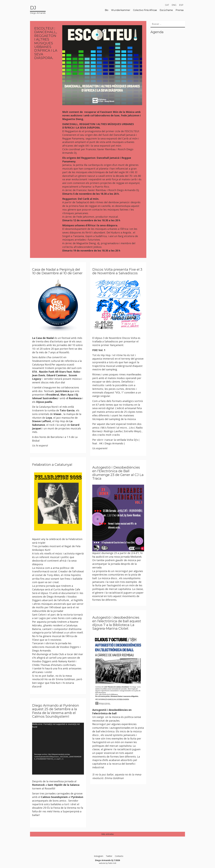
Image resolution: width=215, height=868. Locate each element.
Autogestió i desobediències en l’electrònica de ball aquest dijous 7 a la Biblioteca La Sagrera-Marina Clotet (117, 623)
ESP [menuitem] (181, 5)
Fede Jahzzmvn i (131, 115)
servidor (48, 379)
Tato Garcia (67, 410)
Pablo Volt (112, 863)
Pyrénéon (77, 797)
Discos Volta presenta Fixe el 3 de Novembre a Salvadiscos (117, 271)
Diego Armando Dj (128, 190)
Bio (107, 10)
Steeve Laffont (42, 421)
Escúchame (166, 10)
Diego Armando (38, 9)
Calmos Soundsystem (54, 797)
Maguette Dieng (73, 119)
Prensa (180, 10)
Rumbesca (75, 398)
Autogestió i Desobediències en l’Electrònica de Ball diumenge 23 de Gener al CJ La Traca (118, 473)
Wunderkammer (121, 10)
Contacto (119, 856)
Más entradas (108, 834)
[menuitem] (167, 5)
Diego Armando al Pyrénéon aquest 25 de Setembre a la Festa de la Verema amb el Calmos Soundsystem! (56, 711)
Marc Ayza (67, 395)
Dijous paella (44, 402)
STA (34, 372)
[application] (58, 749)
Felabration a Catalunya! (52, 465)
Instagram (99, 856)
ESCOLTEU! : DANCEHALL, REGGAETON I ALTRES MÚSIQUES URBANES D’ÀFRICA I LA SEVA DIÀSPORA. (46, 43)
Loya (49, 418)
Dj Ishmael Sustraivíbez (55, 396)
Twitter (109, 856)
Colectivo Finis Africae (145, 10)
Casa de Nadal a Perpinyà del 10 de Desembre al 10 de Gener (57, 271)
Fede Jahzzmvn (85, 217)
